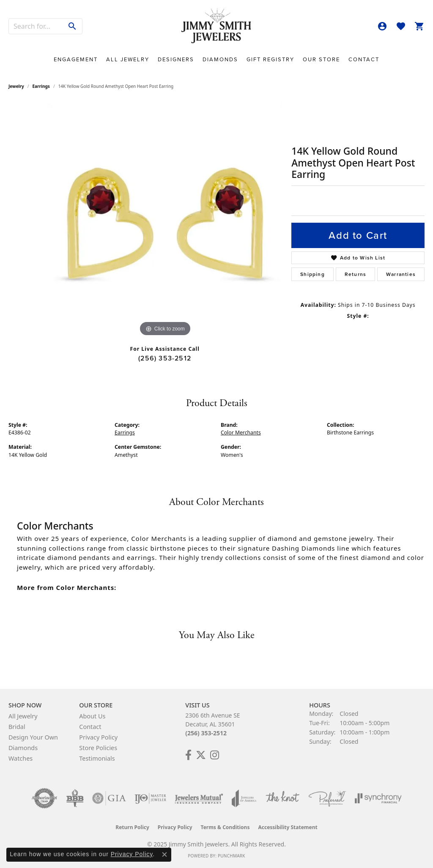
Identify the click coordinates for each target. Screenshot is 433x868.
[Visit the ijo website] (150, 798)
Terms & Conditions (225, 827)
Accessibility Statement (288, 827)
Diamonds (220, 59)
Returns (355, 274)
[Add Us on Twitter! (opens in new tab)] (201, 755)
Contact (364, 59)
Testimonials (97, 758)
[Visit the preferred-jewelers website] (327, 798)
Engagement (76, 59)
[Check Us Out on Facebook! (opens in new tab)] (188, 755)
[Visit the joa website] (244, 798)
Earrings (41, 86)
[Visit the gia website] (109, 798)
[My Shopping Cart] (419, 26)
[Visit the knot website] (282, 798)
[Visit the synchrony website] (378, 798)
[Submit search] (73, 26)
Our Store (321, 59)
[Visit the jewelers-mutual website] (199, 798)
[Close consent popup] (164, 854)
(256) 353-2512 (165, 358)
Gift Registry (270, 59)
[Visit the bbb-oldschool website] (75, 798)
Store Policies (98, 748)
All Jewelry (128, 59)
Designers (176, 59)
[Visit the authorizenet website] (44, 798)
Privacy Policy (98, 737)
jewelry (16, 86)
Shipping (312, 274)
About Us (92, 716)
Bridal (17, 727)
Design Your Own (33, 737)
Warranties (401, 274)
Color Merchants (241, 433)
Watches (21, 758)
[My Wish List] (401, 26)
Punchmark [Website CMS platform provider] (232, 856)
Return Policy (132, 827)
